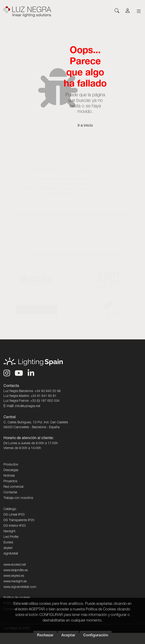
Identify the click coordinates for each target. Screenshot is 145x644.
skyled (8, 548)
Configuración (96, 636)
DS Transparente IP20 (19, 520)
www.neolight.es (15, 582)
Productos (11, 465)
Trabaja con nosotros (18, 498)
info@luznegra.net (28, 406)
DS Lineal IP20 (14, 515)
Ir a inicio (85, 126)
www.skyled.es (14, 576)
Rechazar (45, 636)
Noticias (9, 476)
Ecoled (8, 543)
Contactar (10, 493)
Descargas (11, 470)
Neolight (9, 532)
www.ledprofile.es (16, 571)
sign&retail (11, 554)
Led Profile (11, 537)
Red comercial (13, 487)
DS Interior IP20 (15, 526)
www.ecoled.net (15, 565)
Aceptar (68, 636)
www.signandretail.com (20, 587)
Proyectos (10, 481)
